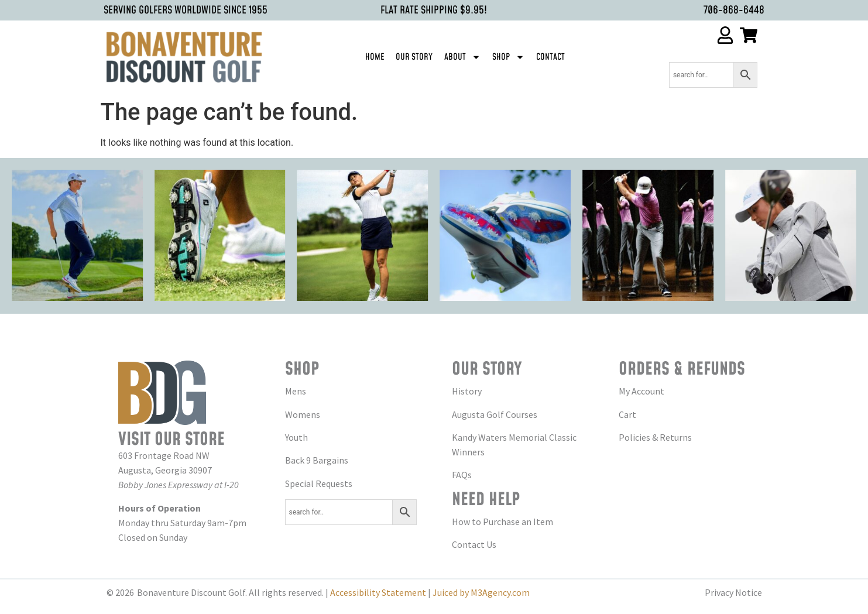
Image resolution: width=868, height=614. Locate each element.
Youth (296, 437)
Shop (508, 57)
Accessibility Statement (378, 592)
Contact (550, 57)
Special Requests (319, 483)
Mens (296, 391)
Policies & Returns (655, 437)
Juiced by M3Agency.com (481, 592)
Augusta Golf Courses (495, 414)
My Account (641, 391)
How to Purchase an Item (502, 522)
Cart (627, 414)
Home (375, 57)
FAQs (462, 475)
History (467, 391)
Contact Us (474, 544)
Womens (303, 414)
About (462, 57)
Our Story (414, 57)
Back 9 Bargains (317, 460)
